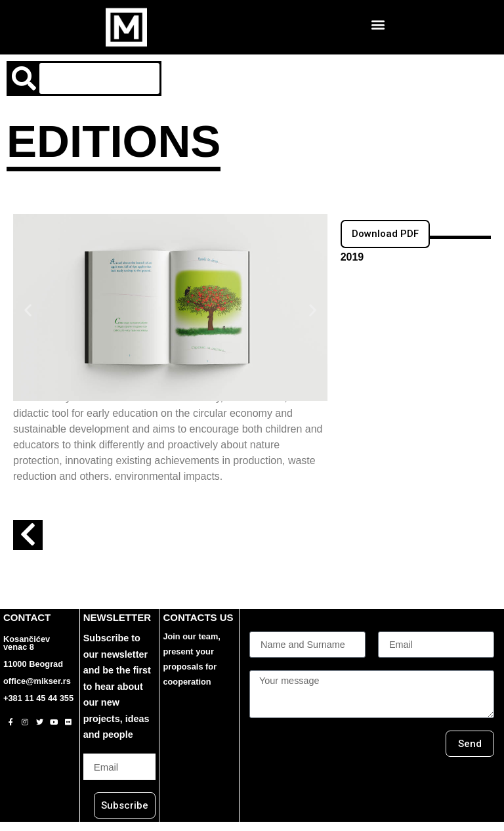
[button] (378, 24)
